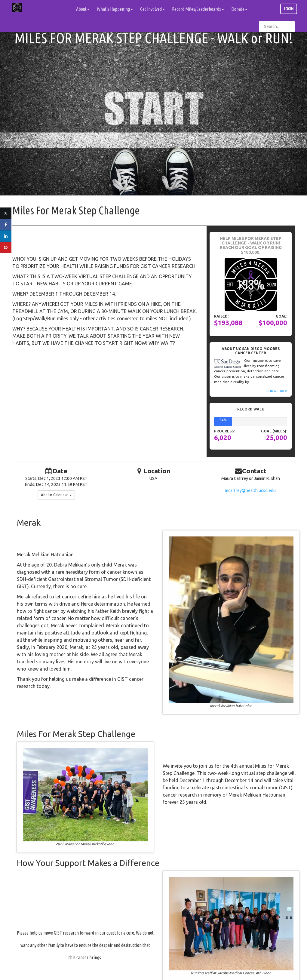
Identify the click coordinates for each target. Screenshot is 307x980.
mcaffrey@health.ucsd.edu (250, 490)
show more (277, 391)
